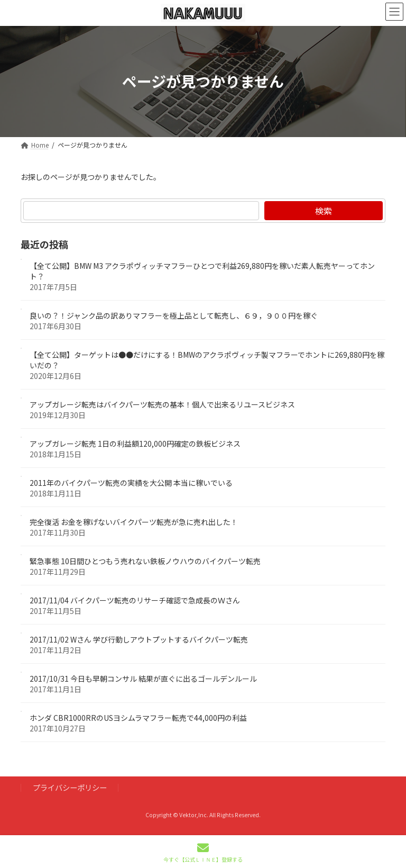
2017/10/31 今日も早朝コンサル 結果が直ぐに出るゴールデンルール (143, 679)
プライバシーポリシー (70, 787)
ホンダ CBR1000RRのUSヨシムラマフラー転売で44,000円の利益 (138, 718)
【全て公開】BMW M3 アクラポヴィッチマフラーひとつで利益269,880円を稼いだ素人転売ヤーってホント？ (202, 271)
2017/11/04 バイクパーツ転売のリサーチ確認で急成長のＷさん (135, 600)
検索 (324, 211)
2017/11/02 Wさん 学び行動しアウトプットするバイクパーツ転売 (139, 639)
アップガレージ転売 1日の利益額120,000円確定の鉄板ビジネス (135, 444)
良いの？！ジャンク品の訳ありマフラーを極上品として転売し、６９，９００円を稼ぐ (174, 315)
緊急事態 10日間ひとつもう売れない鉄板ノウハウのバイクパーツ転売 (145, 561)
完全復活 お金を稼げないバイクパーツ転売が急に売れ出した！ (134, 522)
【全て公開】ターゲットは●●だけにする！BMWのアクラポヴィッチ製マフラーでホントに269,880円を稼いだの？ (207, 360)
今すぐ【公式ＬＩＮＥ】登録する (203, 852)
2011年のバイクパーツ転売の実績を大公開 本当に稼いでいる (131, 483)
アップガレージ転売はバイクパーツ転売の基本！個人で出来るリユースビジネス (162, 404)
